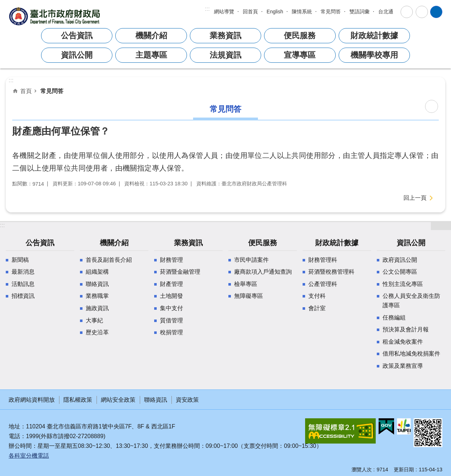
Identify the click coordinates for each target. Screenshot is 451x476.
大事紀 (94, 320)
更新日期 (404, 470)
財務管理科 (323, 260)
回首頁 (250, 12)
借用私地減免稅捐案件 (411, 354)
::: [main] (11, 80)
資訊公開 (77, 55)
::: (207, 9)
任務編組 (394, 318)
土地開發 (171, 296)
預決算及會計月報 (406, 329)
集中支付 (171, 308)
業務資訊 (225, 36)
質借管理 (171, 320)
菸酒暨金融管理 (180, 272)
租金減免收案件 (403, 342)
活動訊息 (23, 284)
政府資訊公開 (400, 260)
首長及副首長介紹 (109, 260)
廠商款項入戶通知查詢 (263, 272)
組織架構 (97, 272)
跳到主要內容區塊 (4, 4)
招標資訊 (23, 296)
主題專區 (151, 55)
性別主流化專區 (403, 284)
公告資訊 (77, 36)
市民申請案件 (251, 260)
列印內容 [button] (432, 106)
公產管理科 (323, 284)
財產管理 (171, 284)
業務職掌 (97, 296)
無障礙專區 (249, 296)
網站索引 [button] (436, 12)
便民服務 (300, 36)
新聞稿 (20, 260)
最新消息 (23, 272)
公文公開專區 (400, 272)
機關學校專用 (374, 55)
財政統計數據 (374, 36)
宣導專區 (300, 55)
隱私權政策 (78, 400)
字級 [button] (407, 12)
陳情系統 (302, 12)
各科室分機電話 (29, 456)
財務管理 (171, 260)
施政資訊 (97, 308)
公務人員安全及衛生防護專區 (411, 301)
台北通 (386, 12)
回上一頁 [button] (415, 198)
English (275, 12)
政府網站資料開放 (32, 400)
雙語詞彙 (360, 12)
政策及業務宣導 (403, 366)
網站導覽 (224, 12)
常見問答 (331, 12)
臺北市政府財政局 (55, 16)
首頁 (26, 91)
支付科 (317, 296)
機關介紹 (151, 36)
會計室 (317, 308)
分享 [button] (422, 12)
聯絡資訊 (97, 284)
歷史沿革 (97, 332)
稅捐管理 (171, 332)
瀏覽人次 (362, 470)
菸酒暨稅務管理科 (331, 272)
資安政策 (187, 400)
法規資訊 (225, 55)
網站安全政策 (118, 400)
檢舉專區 (246, 284)
